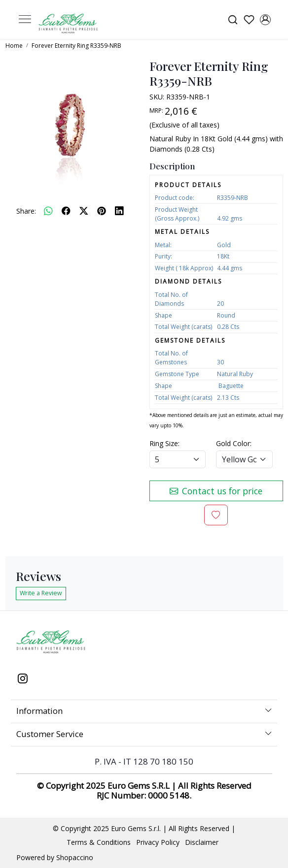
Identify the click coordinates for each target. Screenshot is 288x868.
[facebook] (66, 211)
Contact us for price (216, 491)
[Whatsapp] (48, 211)
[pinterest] (102, 211)
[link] (233, 19)
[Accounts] (265, 20)
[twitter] (84, 211)
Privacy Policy (158, 842)
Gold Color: (234, 443)
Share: (26, 211)
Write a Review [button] (41, 593)
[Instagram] (23, 679)
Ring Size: (164, 443)
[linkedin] (119, 211)
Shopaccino (75, 857)
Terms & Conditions (99, 842)
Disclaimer (202, 842)
